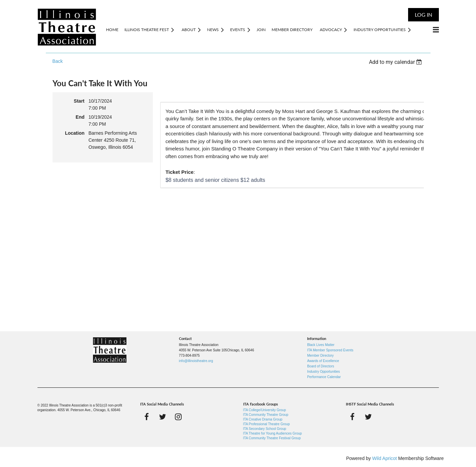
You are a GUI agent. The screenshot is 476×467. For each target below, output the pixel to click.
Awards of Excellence (323, 361)
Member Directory (320, 356)
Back (58, 61)
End (80, 117)
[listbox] (396, 62)
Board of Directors (321, 366)
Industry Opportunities (323, 372)
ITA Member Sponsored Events (330, 350)
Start (79, 101)
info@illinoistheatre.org (196, 361)
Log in (423, 15)
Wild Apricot (385, 458)
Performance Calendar (324, 377)
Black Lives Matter (321, 345)
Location (75, 133)
